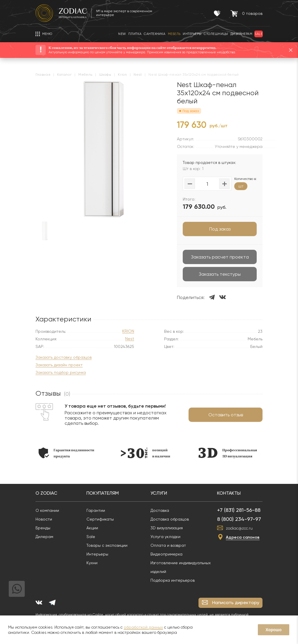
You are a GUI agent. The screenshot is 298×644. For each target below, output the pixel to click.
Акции (92, 528)
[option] (66, 453)
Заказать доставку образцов (64, 357)
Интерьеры (97, 554)
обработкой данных (143, 627)
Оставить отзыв (226, 415)
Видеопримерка (166, 554)
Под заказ (220, 229)
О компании (47, 510)
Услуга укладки (165, 537)
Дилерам (44, 537)
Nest (130, 339)
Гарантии (96, 510)
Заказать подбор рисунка (61, 373)
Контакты (229, 493)
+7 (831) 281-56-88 (239, 510)
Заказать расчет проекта (220, 257)
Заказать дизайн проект (59, 365)
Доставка (160, 510)
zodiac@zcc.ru (239, 528)
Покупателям (103, 493)
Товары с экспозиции (107, 545)
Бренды (43, 528)
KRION (128, 331)
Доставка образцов (170, 519)
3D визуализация (167, 528)
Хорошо (273, 630)
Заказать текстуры (220, 274)
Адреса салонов (243, 537)
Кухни (92, 563)
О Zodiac (46, 493)
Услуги (159, 493)
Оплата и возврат (168, 545)
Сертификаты (100, 519)
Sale (91, 537)
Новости (44, 519)
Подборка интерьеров (173, 580)
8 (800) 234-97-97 (239, 519)
